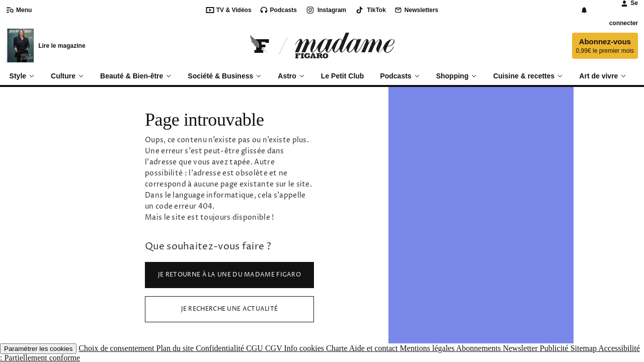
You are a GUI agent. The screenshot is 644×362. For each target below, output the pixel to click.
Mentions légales (428, 348)
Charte (338, 348)
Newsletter (521, 348)
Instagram (326, 10)
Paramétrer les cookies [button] (38, 349)
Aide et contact (375, 348)
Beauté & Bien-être (136, 76)
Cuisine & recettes (528, 76)
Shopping (457, 76)
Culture (67, 76)
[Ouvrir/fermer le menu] (22, 10)
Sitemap (585, 348)
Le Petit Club (343, 76)
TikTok (370, 10)
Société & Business (225, 76)
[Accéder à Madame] (345, 46)
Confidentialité (221, 348)
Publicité (555, 348)
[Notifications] (584, 10)
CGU (256, 348)
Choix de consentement (117, 348)
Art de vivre (603, 76)
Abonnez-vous (605, 46)
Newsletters (416, 10)
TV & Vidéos (229, 10)
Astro (291, 76)
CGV (275, 348)
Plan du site (176, 348)
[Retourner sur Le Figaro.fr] (260, 46)
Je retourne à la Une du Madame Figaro (229, 275)
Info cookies (305, 348)
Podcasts (278, 10)
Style (22, 76)
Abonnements (480, 348)
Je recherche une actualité (230, 309)
